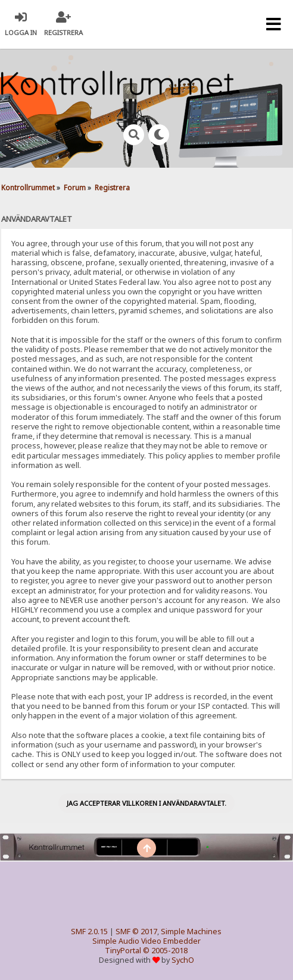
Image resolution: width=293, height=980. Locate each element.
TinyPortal (123, 951)
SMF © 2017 (136, 932)
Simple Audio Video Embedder (146, 941)
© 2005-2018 (165, 951)
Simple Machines (191, 932)
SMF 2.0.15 (89, 932)
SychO (183, 960)
